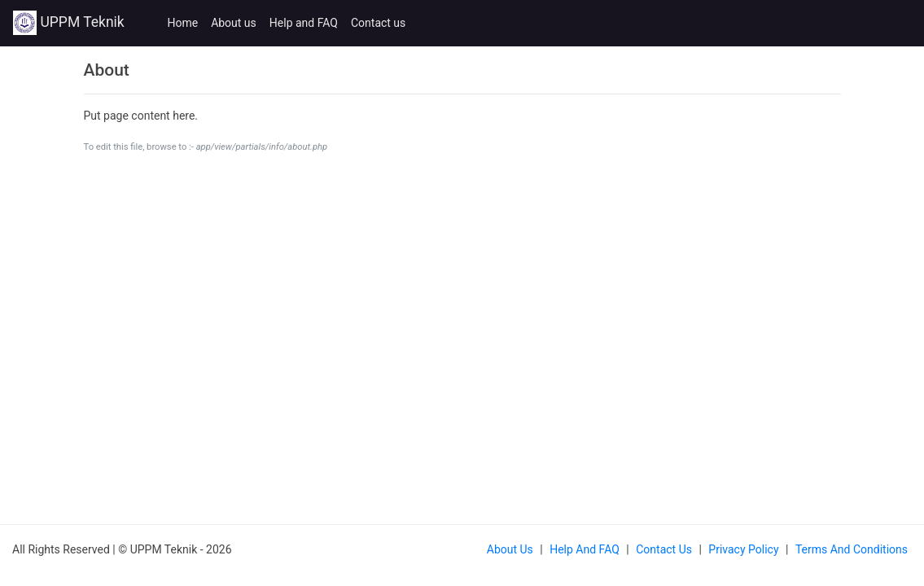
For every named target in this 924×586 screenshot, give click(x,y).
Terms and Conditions (852, 549)
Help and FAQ (304, 23)
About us (234, 23)
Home (182, 23)
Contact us (378, 23)
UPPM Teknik (69, 23)
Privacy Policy (743, 549)
